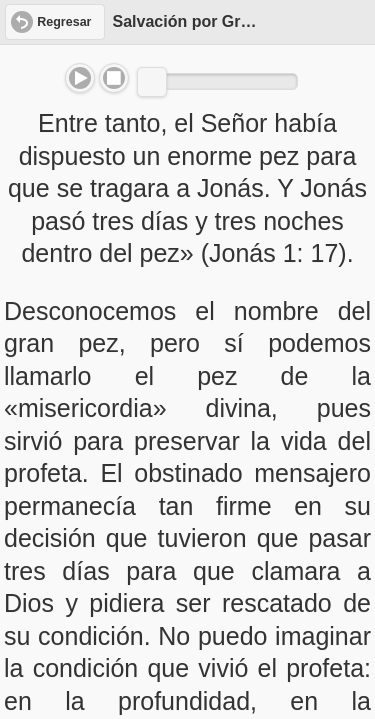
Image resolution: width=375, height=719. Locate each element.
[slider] (152, 82)
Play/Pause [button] (80, 78)
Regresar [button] (64, 22)
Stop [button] (114, 78)
